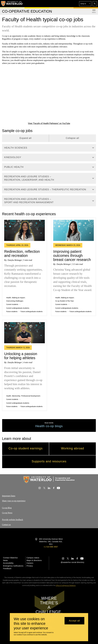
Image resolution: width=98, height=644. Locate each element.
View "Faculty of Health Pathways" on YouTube (49, 123)
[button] (85, 4)
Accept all (74, 621)
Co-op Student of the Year (64, 301)
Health (9, 298)
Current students (12, 304)
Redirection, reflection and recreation (22, 254)
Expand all (25, 138)
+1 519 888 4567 (51, 547)
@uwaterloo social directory (72, 562)
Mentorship (16, 396)
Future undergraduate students (32, 311)
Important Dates (9, 496)
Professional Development (31, 396)
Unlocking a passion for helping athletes (21, 356)
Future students (12, 311)
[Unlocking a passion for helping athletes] (24, 333)
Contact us (6, 525)
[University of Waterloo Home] (12, 4)
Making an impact (18, 298)
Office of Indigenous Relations (66, 585)
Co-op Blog (7, 508)
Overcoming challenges (15, 301)
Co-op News (7, 513)
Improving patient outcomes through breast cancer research (72, 256)
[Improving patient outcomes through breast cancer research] (73, 230)
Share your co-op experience (14, 501)
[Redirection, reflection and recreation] (24, 230)
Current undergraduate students (18, 308)
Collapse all (72, 138)
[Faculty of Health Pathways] (49, 95)
